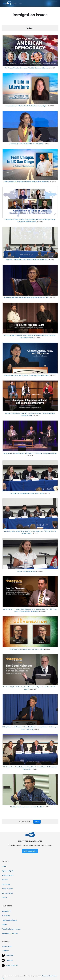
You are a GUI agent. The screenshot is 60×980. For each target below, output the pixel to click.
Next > (37, 822)
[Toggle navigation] (54, 3)
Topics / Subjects (8, 871)
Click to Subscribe (30, 851)
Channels (5, 880)
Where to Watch (7, 889)
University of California (10, 933)
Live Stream (6, 884)
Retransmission (7, 893)
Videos (4, 866)
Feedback (5, 951)
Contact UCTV (7, 947)
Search (4, 898)
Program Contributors (9, 920)
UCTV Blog (6, 916)
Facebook (10, 955)
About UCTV (6, 911)
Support (4, 924)
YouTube (10, 960)
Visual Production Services (11, 929)
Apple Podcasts (12, 965)
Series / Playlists (7, 875)
